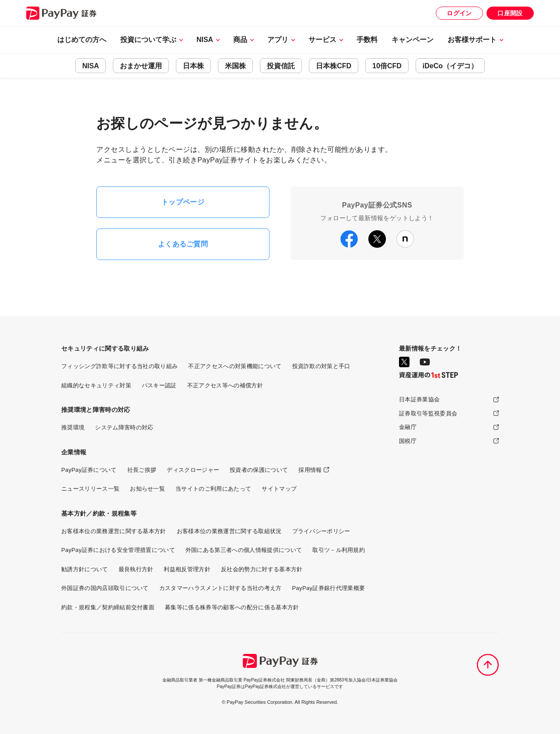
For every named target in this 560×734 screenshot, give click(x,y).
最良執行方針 (136, 569)
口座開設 (510, 13)
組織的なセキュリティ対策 (96, 385)
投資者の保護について (259, 470)
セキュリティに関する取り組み (105, 348)
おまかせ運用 (141, 66)
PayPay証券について (89, 470)
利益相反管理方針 (187, 569)
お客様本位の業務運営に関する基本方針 (114, 531)
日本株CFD (334, 66)
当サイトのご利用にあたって (213, 489)
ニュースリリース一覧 (90, 489)
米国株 (235, 66)
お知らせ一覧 (147, 489)
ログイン (459, 13)
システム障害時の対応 (124, 427)
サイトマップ (279, 489)
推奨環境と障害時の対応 (96, 410)
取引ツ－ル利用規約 (339, 550)
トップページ (183, 202)
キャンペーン (413, 40)
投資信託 (281, 66)
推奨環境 (73, 427)
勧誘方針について (85, 569)
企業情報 (74, 452)
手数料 (367, 40)
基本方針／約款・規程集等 (99, 513)
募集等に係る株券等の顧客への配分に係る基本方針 (232, 607)
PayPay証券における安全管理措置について (118, 550)
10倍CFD (387, 66)
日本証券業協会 (419, 399)
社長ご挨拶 (142, 470)
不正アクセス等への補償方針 (225, 385)
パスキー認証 (159, 385)
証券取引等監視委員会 (428, 413)
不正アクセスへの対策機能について (235, 366)
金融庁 (408, 427)
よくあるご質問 (183, 244)
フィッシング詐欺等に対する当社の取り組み (119, 366)
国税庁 (408, 441)
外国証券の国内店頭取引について (105, 588)
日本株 (193, 66)
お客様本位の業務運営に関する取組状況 (229, 531)
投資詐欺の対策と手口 (321, 366)
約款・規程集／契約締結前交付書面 (108, 607)
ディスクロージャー (193, 470)
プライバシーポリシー (321, 531)
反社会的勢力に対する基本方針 (262, 569)
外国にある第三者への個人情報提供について (244, 550)
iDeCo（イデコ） (450, 66)
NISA (91, 66)
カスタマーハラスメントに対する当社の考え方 (220, 588)
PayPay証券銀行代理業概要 (329, 588)
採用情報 (310, 470)
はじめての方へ (82, 40)
